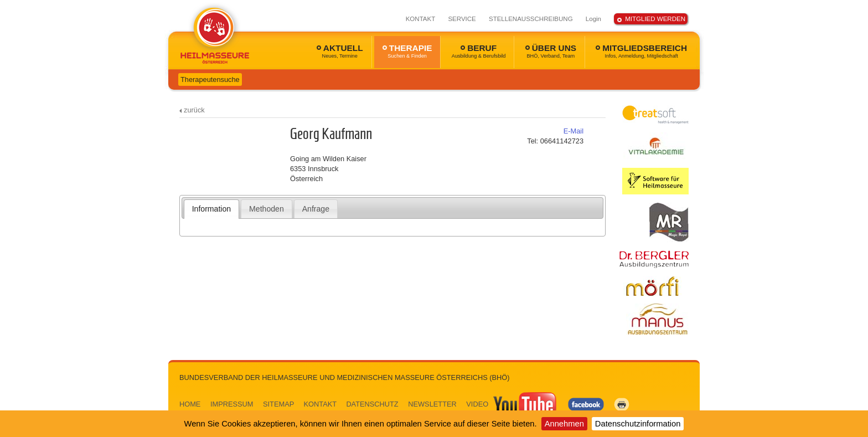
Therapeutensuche (210, 79)
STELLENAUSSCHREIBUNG (531, 19)
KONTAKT (421, 19)
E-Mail (573, 131)
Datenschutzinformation (638, 424)
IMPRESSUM (232, 404)
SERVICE (462, 19)
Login (593, 19)
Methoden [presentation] (267, 209)
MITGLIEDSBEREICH (641, 51)
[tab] (212, 209)
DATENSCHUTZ (372, 404)
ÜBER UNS (551, 51)
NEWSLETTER (432, 404)
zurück (194, 110)
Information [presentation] (211, 209)
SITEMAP (278, 404)
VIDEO (512, 404)
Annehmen (564, 424)
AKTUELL (340, 51)
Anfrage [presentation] (316, 209)
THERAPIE (407, 51)
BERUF (479, 51)
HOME (190, 404)
